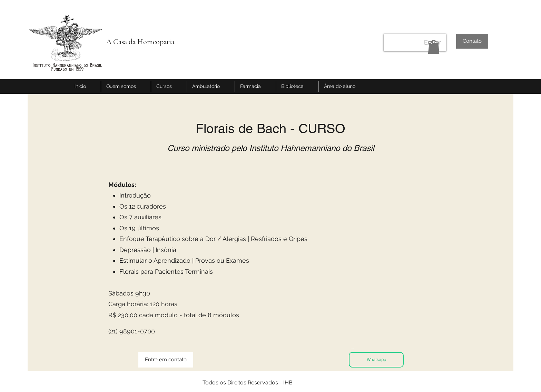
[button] (434, 47)
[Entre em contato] (166, 360)
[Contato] (472, 41)
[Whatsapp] (376, 360)
